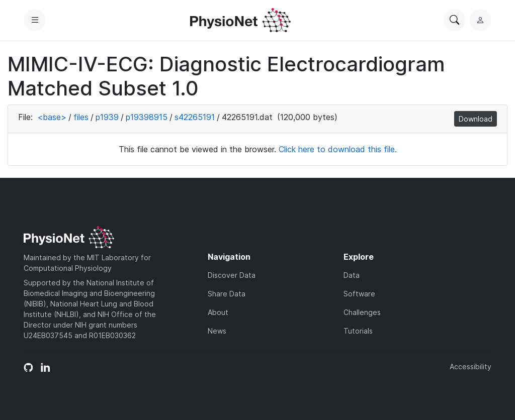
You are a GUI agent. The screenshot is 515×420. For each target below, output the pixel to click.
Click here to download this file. (338, 149)
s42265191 (195, 117)
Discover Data (232, 275)
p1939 (107, 117)
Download (476, 119)
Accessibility (470, 366)
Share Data (227, 294)
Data (352, 275)
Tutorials (358, 331)
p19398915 (147, 117)
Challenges (362, 312)
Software (359, 294)
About (218, 312)
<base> (52, 117)
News (217, 331)
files (81, 117)
